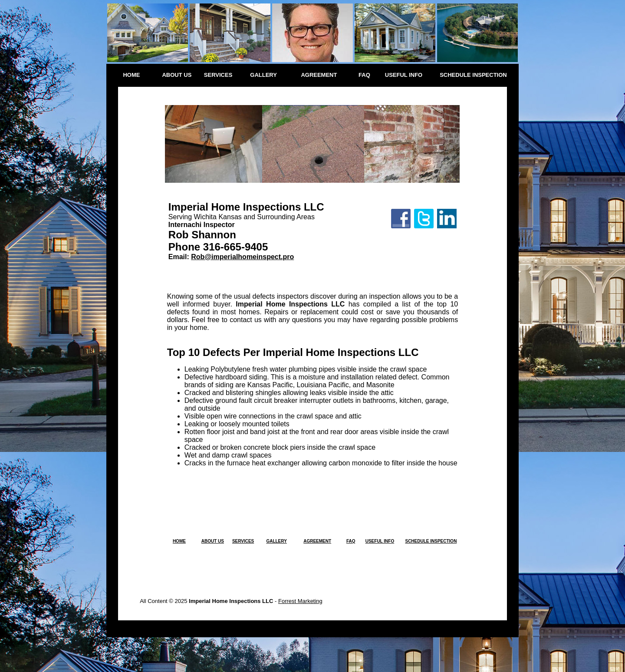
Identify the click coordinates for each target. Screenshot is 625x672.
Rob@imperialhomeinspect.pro (242, 257)
